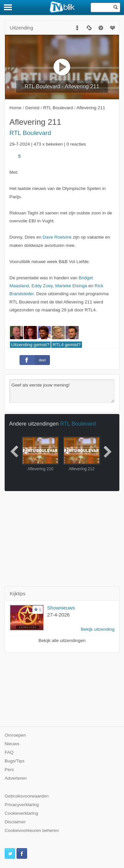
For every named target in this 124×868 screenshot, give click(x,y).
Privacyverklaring (22, 805)
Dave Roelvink (57, 237)
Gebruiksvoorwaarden (27, 796)
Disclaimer (15, 822)
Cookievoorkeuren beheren (32, 830)
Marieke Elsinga (71, 286)
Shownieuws (61, 608)
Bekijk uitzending (98, 629)
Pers (9, 770)
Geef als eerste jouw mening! (62, 391)
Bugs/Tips (15, 761)
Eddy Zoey (42, 286)
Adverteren (16, 778)
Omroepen (15, 735)
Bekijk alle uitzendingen (62, 640)
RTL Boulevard (30, 133)
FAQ (9, 752)
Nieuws (12, 744)
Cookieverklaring (21, 813)
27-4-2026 (59, 615)
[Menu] (8, 7)
